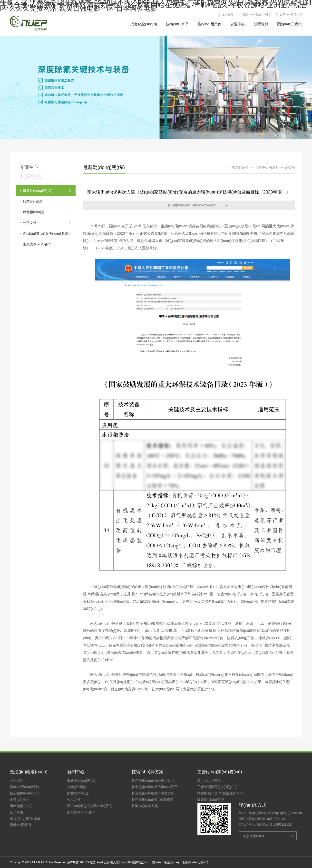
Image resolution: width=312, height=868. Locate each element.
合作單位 (17, 812)
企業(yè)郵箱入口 (291, 14)
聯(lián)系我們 (20, 825)
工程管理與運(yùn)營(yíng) (217, 787)
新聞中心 (262, 167)
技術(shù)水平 (177, 24)
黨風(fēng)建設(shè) (25, 819)
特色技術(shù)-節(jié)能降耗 (153, 800)
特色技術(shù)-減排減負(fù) (152, 793)
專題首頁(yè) (240, 167)
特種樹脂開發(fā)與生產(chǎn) (220, 793)
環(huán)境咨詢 (209, 781)
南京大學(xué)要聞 (81, 812)
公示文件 (74, 800)
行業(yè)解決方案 (145, 806)
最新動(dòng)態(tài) (282, 167)
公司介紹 (17, 781)
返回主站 (228, 14)
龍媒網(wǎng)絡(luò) (195, 862)
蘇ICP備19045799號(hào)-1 (85, 862)
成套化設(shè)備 (144, 24)
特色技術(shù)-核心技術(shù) (154, 781)
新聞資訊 (261, 24)
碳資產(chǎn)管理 (211, 800)
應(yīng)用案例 (209, 24)
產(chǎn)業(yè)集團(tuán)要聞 (90, 806)
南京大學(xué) (253, 836)
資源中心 (238, 24)
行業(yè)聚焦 (77, 787)
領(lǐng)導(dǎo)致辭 (24, 787)
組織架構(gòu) (21, 806)
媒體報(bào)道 (78, 793)
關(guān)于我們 (290, 24)
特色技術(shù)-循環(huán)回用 (155, 787)
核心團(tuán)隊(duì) (24, 793)
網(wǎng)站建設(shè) (165, 862)
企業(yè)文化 (19, 800)
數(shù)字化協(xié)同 (257, 14)
